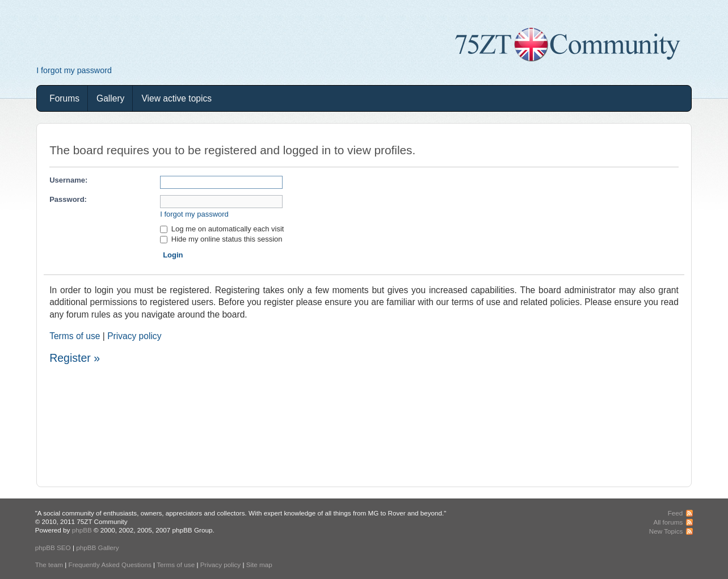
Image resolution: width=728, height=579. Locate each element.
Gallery (110, 98)
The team (49, 565)
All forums (668, 522)
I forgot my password (74, 70)
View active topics (176, 98)
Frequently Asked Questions (110, 565)
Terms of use (75, 336)
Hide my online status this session (221, 239)
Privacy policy (134, 336)
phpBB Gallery (97, 548)
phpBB (82, 530)
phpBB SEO (53, 548)
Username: (68, 180)
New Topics (666, 531)
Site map (259, 565)
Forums (64, 98)
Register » (75, 358)
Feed (676, 513)
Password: (68, 199)
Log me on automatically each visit (222, 229)
